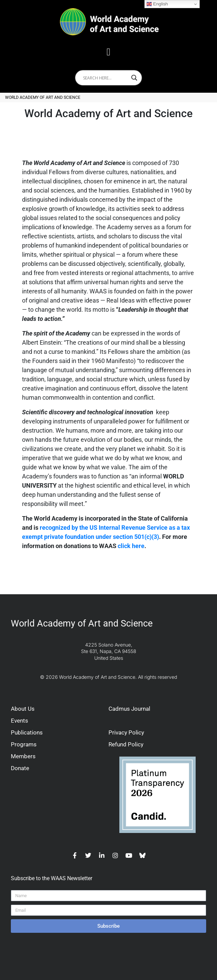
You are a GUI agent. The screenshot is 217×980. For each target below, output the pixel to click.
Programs (24, 744)
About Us (23, 709)
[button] (108, 52)
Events (19, 721)
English (157, 4)
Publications (27, 732)
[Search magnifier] (134, 78)
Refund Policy (126, 744)
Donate (20, 768)
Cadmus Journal (129, 709)
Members (23, 756)
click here (131, 546)
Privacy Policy (126, 732)
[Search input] (105, 78)
